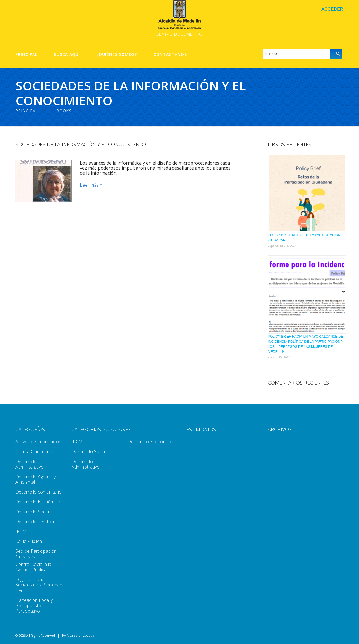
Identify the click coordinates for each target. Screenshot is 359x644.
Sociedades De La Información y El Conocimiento (81, 144)
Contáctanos (170, 54)
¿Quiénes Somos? (117, 54)
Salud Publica (29, 541)
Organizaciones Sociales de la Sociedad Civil (39, 585)
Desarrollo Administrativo (29, 464)
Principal (26, 54)
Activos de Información (38, 442)
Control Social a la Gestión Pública (33, 567)
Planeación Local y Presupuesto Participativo (34, 606)
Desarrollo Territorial (36, 522)
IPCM (21, 531)
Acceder (332, 9)
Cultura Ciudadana (34, 451)
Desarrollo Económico (38, 502)
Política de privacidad (78, 635)
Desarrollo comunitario (39, 492)
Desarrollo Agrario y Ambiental (35, 479)
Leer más (89, 185)
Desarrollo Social (33, 512)
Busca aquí (67, 54)
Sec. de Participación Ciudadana (36, 554)
